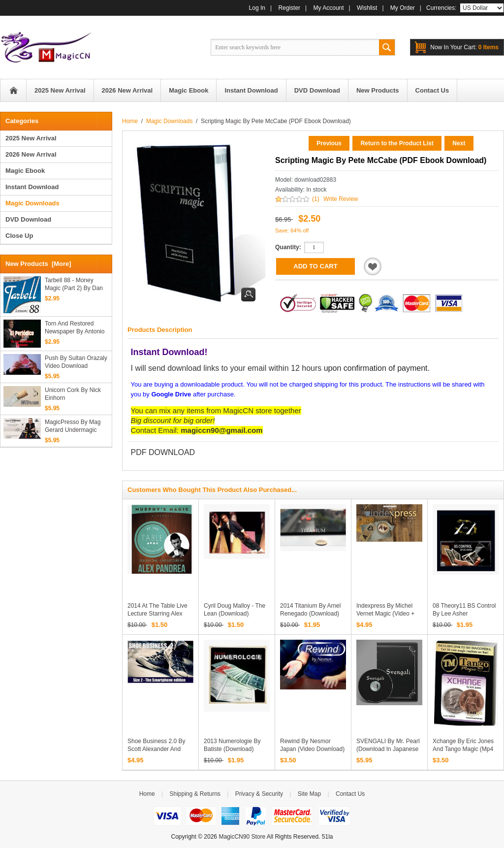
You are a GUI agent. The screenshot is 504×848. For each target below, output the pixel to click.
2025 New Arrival (31, 138)
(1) (316, 199)
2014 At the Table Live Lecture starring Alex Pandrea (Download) (157, 614)
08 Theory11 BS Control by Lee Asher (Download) (464, 614)
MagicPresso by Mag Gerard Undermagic (73, 426)
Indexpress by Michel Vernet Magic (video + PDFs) (385, 614)
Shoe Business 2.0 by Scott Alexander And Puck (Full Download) (156, 749)
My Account (329, 8)
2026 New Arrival (31, 154)
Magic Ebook (25, 171)
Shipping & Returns (195, 794)
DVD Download (28, 219)
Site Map (309, 794)
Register (289, 8)
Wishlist (367, 8)
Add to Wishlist (373, 266)
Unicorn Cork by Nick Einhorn (73, 394)
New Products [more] (38, 264)
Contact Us (350, 794)
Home (13, 90)
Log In (257, 8)
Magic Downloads (170, 121)
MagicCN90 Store (242, 837)
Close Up (19, 236)
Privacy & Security (259, 794)
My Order (403, 8)
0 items (464, 47)
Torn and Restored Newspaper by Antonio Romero (75, 328)
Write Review (341, 199)
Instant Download (32, 187)
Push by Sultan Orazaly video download (76, 362)
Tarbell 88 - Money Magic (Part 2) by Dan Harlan (74, 284)
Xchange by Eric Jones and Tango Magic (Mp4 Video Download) (463, 749)
